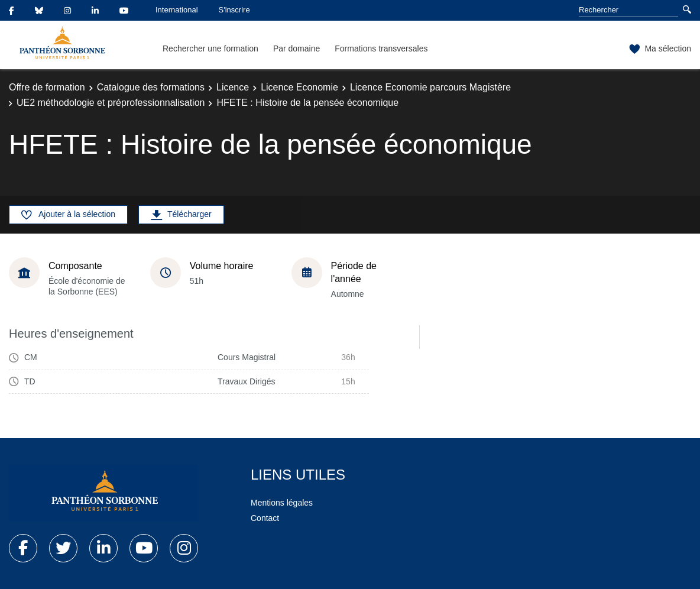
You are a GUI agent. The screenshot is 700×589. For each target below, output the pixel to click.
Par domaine (296, 48)
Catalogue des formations (151, 87)
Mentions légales (282, 503)
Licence (233, 87)
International (177, 10)
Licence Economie (299, 87)
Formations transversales (381, 48)
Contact (265, 518)
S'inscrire (234, 10)
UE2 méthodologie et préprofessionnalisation (111, 103)
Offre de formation (47, 87)
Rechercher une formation (210, 48)
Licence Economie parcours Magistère (430, 87)
